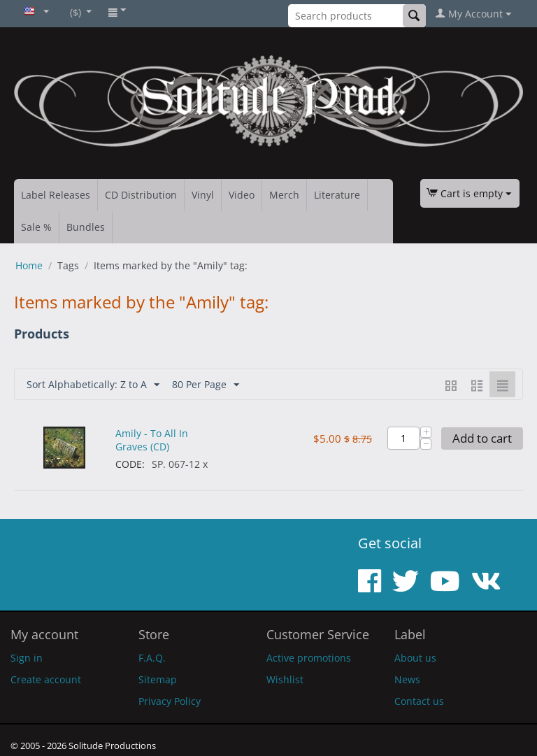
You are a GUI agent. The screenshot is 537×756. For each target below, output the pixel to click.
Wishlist (285, 679)
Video (242, 195)
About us (415, 658)
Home (29, 265)
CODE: (130, 464)
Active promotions (309, 658)
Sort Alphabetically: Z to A (93, 385)
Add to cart (482, 438)
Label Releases (56, 195)
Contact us (419, 701)
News (407, 679)
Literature (337, 195)
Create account (46, 679)
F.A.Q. (152, 658)
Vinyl (203, 195)
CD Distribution (141, 195)
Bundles (86, 227)
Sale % (36, 227)
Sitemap (158, 679)
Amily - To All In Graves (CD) (152, 440)
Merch (284, 195)
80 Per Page (206, 385)
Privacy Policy (170, 701)
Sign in (27, 658)
